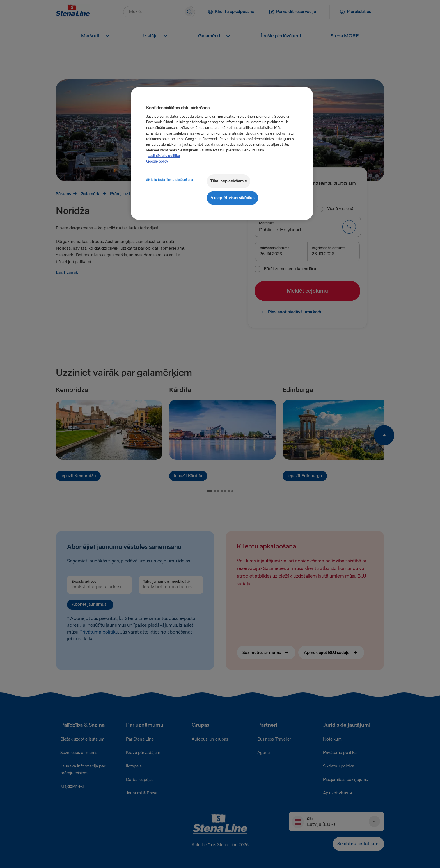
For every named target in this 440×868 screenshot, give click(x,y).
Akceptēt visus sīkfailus (232, 198)
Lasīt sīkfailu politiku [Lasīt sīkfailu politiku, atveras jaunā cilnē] (164, 156)
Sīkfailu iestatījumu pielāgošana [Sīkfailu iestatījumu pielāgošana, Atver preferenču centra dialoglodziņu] (170, 180)
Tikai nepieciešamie (229, 181)
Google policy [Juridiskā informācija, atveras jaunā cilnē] (157, 161)
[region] (222, 153)
